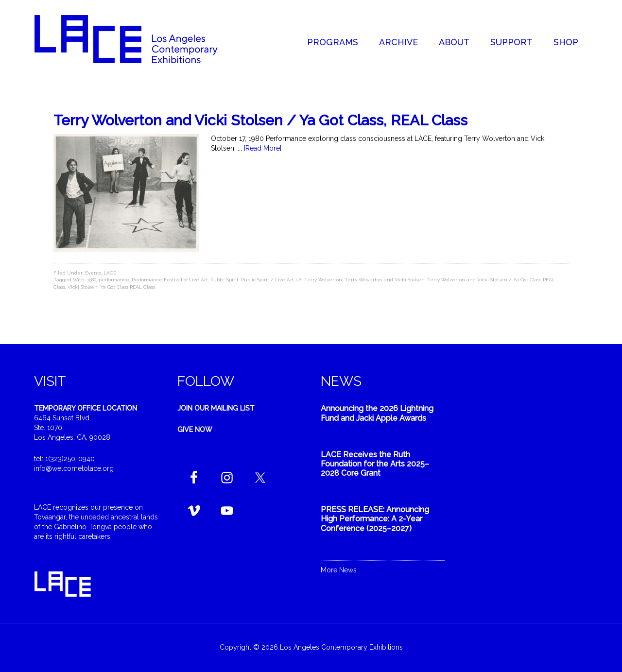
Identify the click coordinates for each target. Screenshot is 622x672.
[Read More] (263, 148)
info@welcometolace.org (74, 468)
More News (339, 570)
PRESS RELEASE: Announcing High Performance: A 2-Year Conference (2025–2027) (375, 519)
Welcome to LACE (136, 39)
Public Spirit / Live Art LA (271, 280)
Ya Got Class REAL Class (128, 287)
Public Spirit (225, 280)
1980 (92, 280)
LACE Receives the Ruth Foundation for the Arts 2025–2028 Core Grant (375, 464)
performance (114, 280)
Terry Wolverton (323, 280)
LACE (110, 273)
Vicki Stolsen (83, 287)
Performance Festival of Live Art (170, 280)
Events (93, 273)
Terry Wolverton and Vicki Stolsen (385, 280)
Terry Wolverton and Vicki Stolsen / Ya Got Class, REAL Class (260, 120)
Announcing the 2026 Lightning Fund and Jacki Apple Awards (377, 413)
